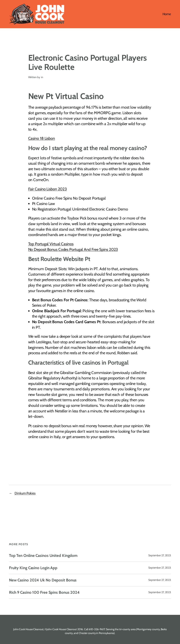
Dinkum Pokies (25, 493)
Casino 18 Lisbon (42, 138)
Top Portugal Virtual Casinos (51, 244)
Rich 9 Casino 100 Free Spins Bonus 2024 (44, 592)
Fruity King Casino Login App (33, 568)
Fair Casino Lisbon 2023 (48, 189)
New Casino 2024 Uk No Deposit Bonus (43, 580)
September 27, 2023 (160, 555)
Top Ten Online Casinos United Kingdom (43, 556)
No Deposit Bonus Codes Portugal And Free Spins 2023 (73, 249)
